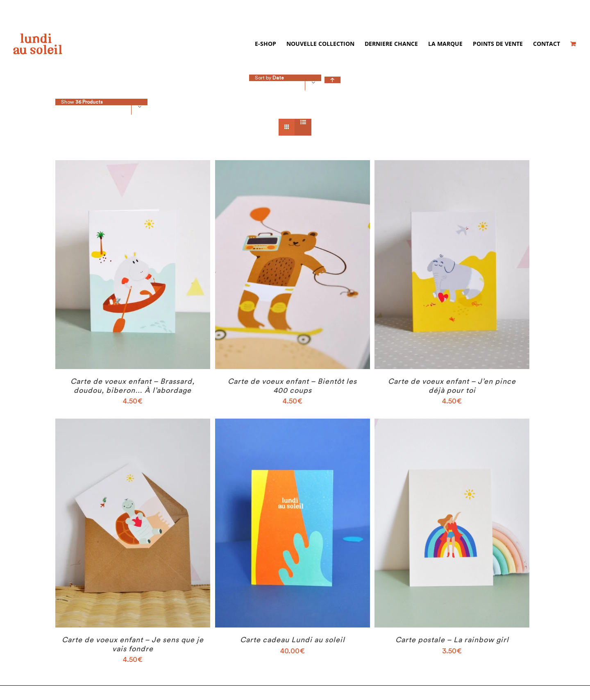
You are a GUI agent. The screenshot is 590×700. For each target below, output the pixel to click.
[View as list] (303, 123)
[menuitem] (271, 44)
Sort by (269, 78)
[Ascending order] (332, 80)
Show (82, 102)
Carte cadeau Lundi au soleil (293, 640)
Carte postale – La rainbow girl (452, 640)
